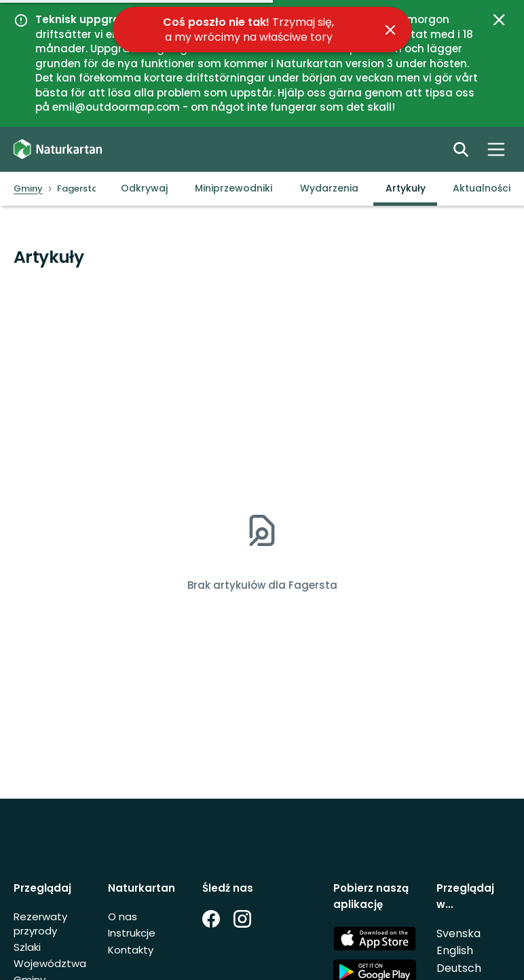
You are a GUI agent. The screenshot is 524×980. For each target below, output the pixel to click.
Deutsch (459, 968)
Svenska (458, 933)
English (455, 950)
